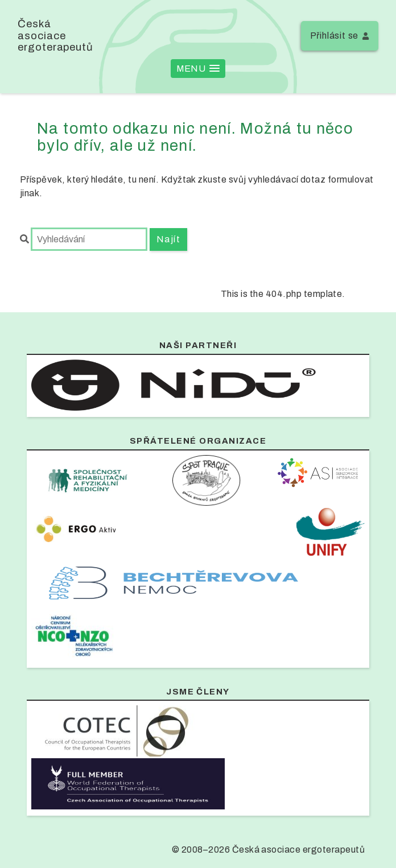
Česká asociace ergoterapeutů (55, 35)
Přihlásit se (335, 36)
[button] (198, 69)
